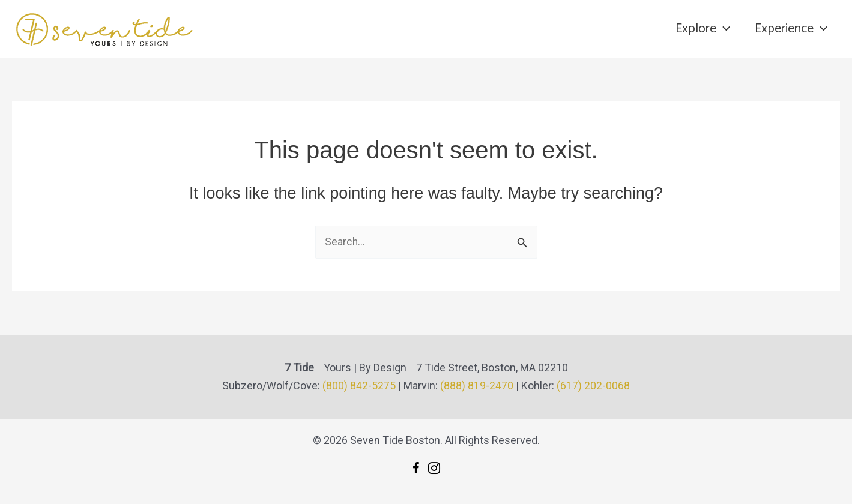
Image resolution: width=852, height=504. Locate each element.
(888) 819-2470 (477, 385)
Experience (790, 29)
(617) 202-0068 (593, 385)
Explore (700, 29)
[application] (721, 29)
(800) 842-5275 (359, 385)
